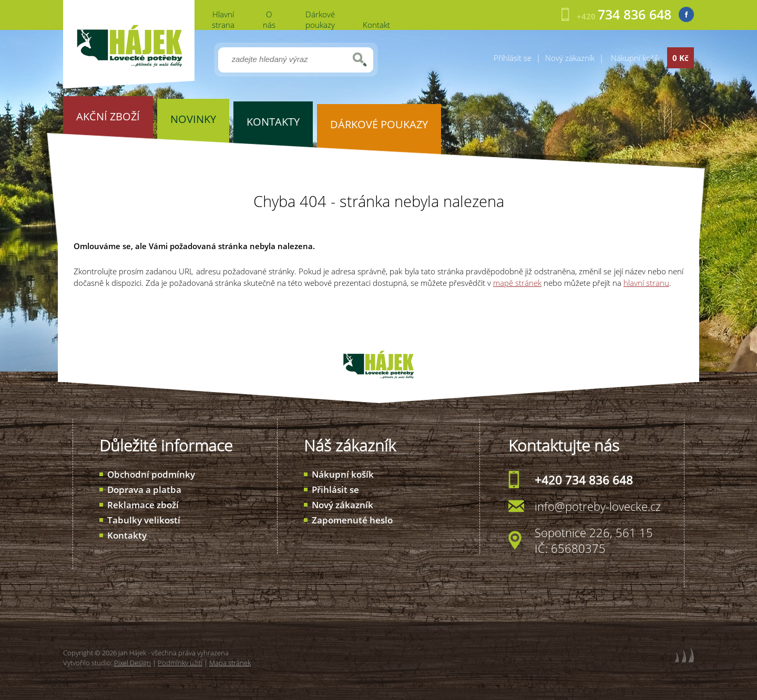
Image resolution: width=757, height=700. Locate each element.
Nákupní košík (343, 474)
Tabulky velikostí (144, 520)
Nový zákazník (570, 58)
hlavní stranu (646, 283)
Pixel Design (132, 663)
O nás (269, 19)
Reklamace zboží (143, 505)
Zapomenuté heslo (352, 520)
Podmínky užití (180, 663)
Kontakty (127, 535)
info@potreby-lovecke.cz (598, 506)
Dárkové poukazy (320, 19)
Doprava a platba (144, 490)
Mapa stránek (230, 663)
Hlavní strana (223, 19)
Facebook (686, 14)
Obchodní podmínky (151, 474)
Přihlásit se (513, 58)
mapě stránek (517, 283)
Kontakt (376, 25)
